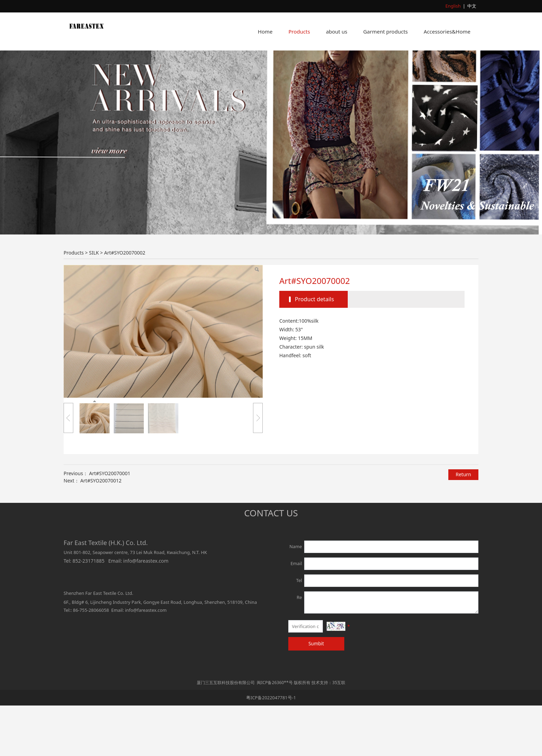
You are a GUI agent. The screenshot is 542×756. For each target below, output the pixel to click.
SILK (94, 303)
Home (265, 31)
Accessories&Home (447, 31)
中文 (472, 6)
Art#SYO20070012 (101, 531)
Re (299, 648)
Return (463, 525)
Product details (314, 350)
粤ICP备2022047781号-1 (271, 748)
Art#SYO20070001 (110, 524)
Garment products (386, 31)
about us (337, 31)
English (453, 6)
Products (299, 31)
